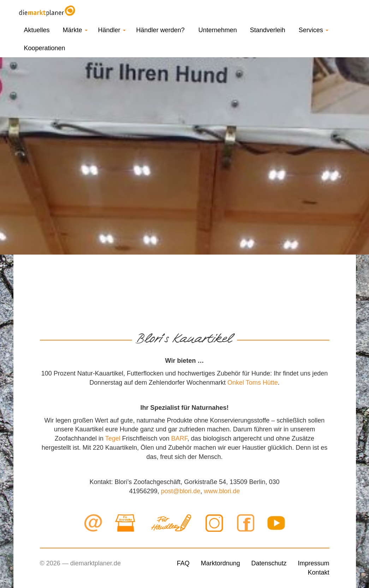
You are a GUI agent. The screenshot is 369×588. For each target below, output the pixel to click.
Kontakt (318, 572)
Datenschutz (269, 563)
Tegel (113, 438)
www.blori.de (222, 491)
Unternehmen (218, 30)
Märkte (75, 30)
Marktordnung (221, 563)
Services (314, 30)
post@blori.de (181, 491)
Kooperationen (45, 48)
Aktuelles (37, 30)
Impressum (313, 563)
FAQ (183, 563)
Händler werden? (160, 30)
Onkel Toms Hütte (253, 383)
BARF (179, 438)
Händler (112, 30)
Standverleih (268, 30)
